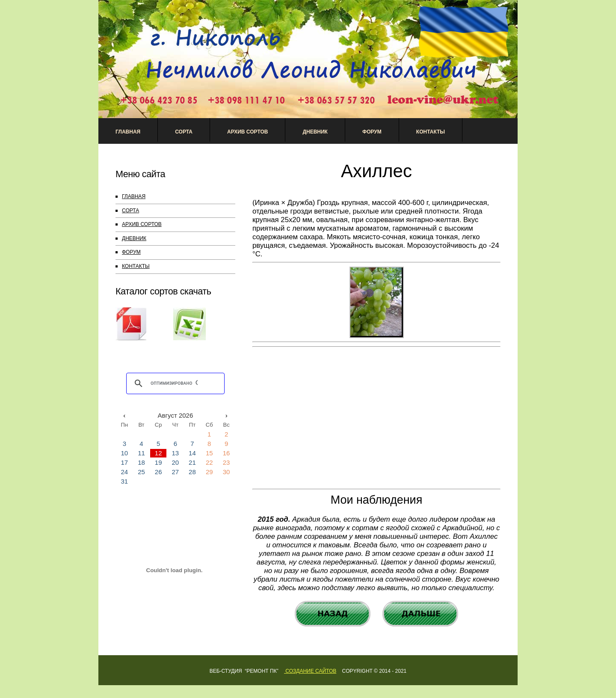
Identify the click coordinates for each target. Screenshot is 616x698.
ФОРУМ (131, 252)
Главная (128, 132)
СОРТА (130, 211)
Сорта (184, 132)
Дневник (315, 132)
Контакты (431, 132)
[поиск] (174, 383)
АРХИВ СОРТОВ (247, 132)
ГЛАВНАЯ (134, 196)
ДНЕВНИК (134, 238)
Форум (372, 132)
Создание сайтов (310, 671)
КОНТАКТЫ (136, 266)
